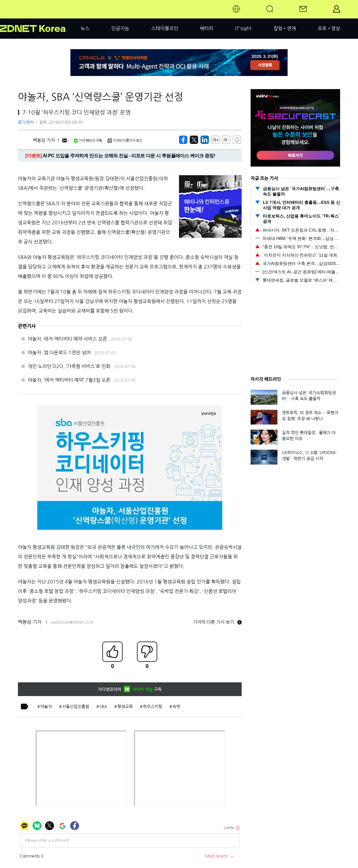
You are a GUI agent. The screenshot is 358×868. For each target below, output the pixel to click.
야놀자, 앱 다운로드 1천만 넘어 (59, 353)
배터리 (207, 28)
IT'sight (243, 28)
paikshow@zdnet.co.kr (73, 622)
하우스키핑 (153, 706)
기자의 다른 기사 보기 (217, 622)
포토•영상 (329, 28)
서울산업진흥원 (76, 706)
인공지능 (120, 28)
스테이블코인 (165, 28)
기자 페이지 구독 (88, 141)
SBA (103, 706)
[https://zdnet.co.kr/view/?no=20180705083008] (183, 140)
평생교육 (125, 706)
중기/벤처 (26, 122)
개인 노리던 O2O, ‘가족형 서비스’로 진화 (69, 366)
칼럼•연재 (285, 28)
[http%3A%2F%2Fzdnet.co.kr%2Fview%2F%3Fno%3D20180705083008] (205, 140)
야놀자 (46, 706)
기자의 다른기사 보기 (125, 141)
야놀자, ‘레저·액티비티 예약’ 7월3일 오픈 (69, 380)
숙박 (176, 706)
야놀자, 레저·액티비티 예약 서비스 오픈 (67, 339)
